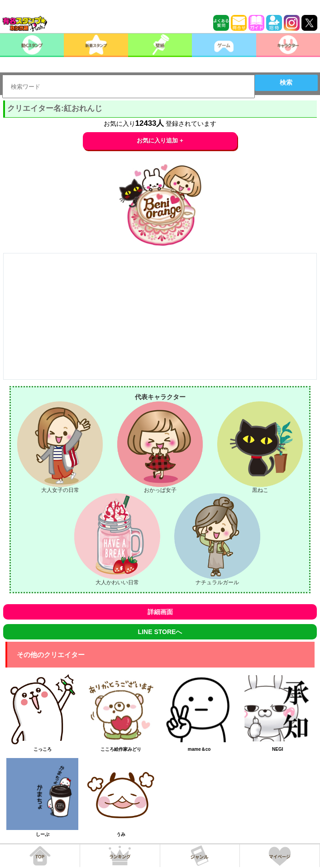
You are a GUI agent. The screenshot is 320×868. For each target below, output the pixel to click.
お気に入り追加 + (160, 141)
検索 (286, 82)
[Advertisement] (160, 316)
